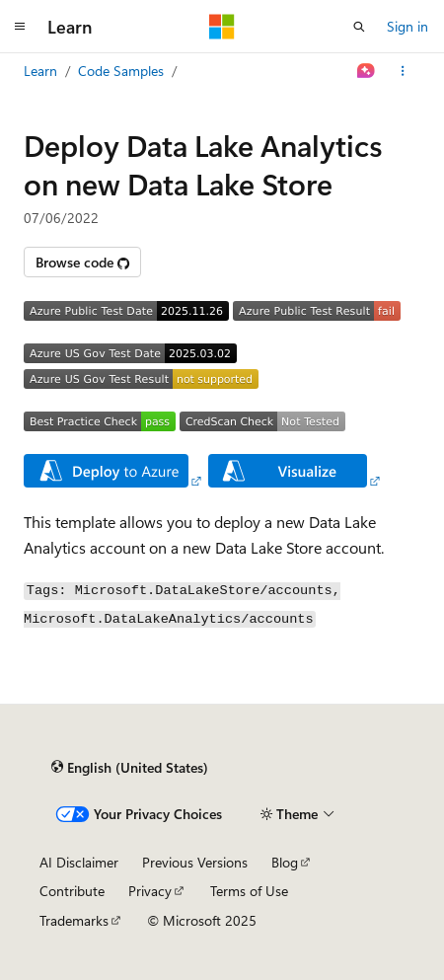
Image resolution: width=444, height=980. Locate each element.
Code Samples (121, 71)
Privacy (150, 891)
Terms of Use (249, 891)
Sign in (407, 26)
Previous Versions (195, 862)
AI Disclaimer (79, 862)
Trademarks (74, 920)
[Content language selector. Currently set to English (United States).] (130, 768)
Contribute (72, 891)
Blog (285, 862)
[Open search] (359, 27)
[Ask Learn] (367, 71)
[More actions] (403, 71)
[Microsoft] (222, 27)
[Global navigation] (20, 27)
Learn (40, 71)
